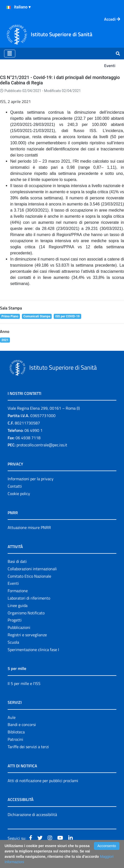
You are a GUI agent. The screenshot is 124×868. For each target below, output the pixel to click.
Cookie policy (19, 494)
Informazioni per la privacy (31, 479)
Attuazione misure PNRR (29, 527)
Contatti (15, 486)
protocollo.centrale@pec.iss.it (42, 445)
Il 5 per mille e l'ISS (24, 683)
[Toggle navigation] (10, 54)
